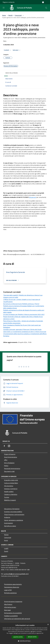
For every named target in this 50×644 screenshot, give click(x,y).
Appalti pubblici (9, 492)
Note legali (7, 610)
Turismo (7, 497)
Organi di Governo (10, 454)
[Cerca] (46, 8)
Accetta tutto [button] (18, 637)
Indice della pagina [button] (12, 73)
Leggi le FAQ (8, 590)
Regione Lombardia (9, 2)
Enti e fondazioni (9, 463)
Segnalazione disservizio (12, 587)
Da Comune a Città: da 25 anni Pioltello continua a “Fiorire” (21, 304)
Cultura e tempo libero (11, 483)
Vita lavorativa (9, 486)
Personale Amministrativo (12, 469)
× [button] (48, 625)
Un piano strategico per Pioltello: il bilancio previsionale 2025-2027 (24, 314)
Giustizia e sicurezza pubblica (13, 512)
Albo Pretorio (8, 604)
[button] (25, 641)
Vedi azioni (17, 50)
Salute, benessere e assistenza (14, 520)
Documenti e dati (9, 471)
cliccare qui (33, 197)
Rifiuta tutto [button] (32, 637)
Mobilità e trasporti (10, 500)
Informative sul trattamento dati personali (17, 619)
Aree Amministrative (11, 457)
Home (4, 15)
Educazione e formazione (12, 509)
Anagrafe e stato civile (11, 480)
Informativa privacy (10, 607)
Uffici (6, 460)
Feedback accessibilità (11, 616)
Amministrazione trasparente (13, 602)
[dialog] (25, 633)
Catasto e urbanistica (11, 494)
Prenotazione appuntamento (13, 584)
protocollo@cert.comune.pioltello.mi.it (16, 574)
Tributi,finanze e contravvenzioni (14, 514)
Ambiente (7, 517)
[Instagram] (9, 446)
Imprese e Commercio (11, 489)
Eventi (6, 551)
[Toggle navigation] (4, 8)
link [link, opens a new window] (42, 633)
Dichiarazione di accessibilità (13, 613)
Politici (6, 466)
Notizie (6, 535)
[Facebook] (4, 446)
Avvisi (6, 540)
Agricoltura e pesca (10, 526)
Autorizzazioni (9, 523)
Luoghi (6, 548)
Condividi (8, 50)
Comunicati (18, 15)
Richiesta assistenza (10, 593)
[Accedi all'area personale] (43, 2)
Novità (10, 15)
